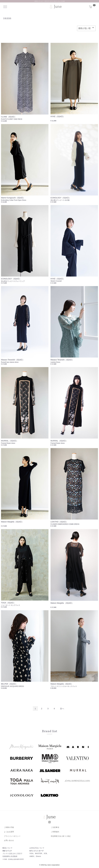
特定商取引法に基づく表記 (61, 836)
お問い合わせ (9, 841)
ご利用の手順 (9, 827)
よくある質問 (9, 832)
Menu (6, 7)
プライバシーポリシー (12, 836)
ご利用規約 (55, 832)
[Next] (62, 709)
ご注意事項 (55, 827)
